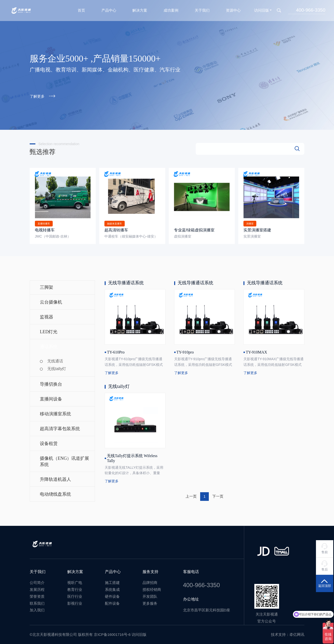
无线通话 (55, 359)
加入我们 (37, 608)
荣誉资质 (37, 595)
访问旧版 (262, 9)
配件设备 (112, 602)
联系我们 (37, 602)
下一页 (218, 495)
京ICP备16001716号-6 (112, 633)
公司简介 (37, 581)
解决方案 (140, 9)
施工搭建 (112, 581)
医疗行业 (75, 595)
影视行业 (75, 602)
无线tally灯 (57, 367)
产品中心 (109, 9)
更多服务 (150, 602)
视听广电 (75, 581)
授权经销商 (152, 588)
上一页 (191, 495)
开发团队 (150, 595)
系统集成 (112, 588)
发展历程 (37, 588)
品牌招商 (150, 581)
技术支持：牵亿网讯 (288, 633)
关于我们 (202, 9)
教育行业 (75, 588)
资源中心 (233, 9)
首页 (81, 9)
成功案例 (171, 9)
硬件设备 (112, 595)
